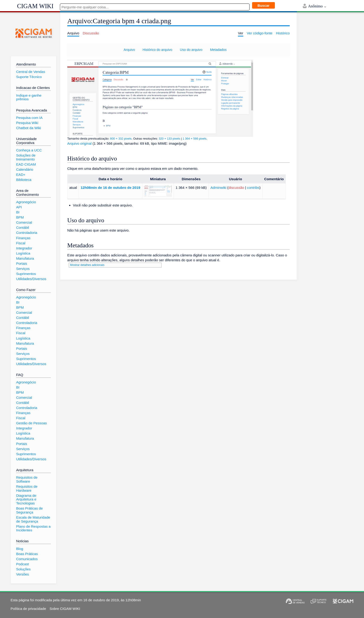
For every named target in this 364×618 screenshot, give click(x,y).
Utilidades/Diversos (31, 279)
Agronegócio (26, 202)
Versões (22, 574)
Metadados (218, 50)
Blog (19, 549)
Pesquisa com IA (29, 118)
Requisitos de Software (27, 479)
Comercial (24, 222)
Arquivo (129, 50)
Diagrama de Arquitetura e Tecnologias (26, 499)
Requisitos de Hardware (27, 488)
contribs (253, 188)
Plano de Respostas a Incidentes (33, 528)
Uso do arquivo (191, 50)
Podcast (22, 564)
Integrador (24, 248)
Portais (21, 263)
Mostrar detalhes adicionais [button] (87, 265)
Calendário (24, 169)
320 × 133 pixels (169, 139)
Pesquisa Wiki (27, 123)
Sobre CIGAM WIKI (65, 609)
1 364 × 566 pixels (194, 139)
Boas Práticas (27, 554)
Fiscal (21, 243)
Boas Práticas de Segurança (29, 510)
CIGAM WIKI (35, 6)
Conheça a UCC (29, 150)
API (19, 207)
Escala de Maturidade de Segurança (33, 519)
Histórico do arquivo (157, 50)
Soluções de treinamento (26, 157)
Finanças (23, 238)
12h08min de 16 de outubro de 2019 (111, 188)
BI (18, 212)
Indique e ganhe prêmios (29, 97)
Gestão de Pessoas (31, 423)
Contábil (23, 227)
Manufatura (25, 258)
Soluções (23, 569)
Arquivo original (80, 143)
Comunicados (27, 559)
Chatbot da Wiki (28, 128)
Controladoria (27, 233)
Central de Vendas (31, 72)
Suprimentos (26, 274)
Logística (23, 253)
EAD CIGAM (26, 164)
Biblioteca (24, 180)
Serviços (23, 269)
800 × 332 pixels (121, 139)
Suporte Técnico (29, 77)
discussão (236, 188)
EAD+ (21, 175)
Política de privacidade (28, 609)
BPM (20, 217)
